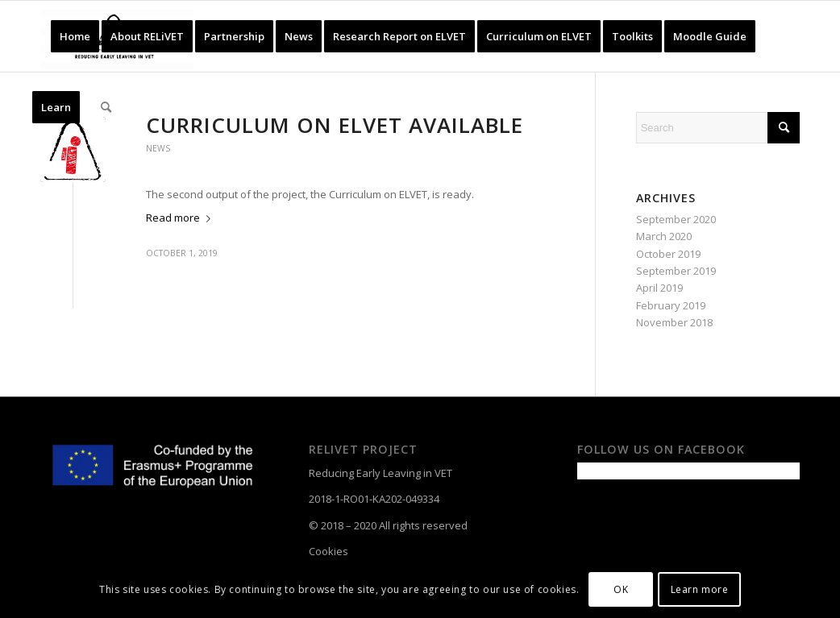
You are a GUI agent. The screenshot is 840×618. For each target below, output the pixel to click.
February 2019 (671, 305)
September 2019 (676, 271)
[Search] (106, 107)
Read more (181, 218)
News (158, 148)
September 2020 (676, 219)
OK (621, 589)
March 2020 (664, 236)
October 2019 (668, 254)
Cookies (329, 551)
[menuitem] (75, 36)
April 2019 (659, 288)
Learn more (700, 589)
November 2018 (674, 322)
